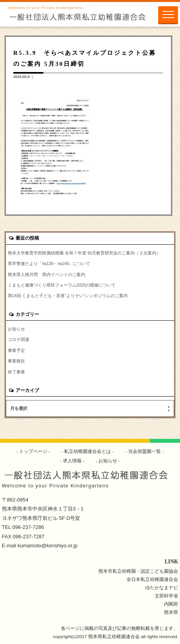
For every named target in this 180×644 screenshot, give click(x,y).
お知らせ (16, 329)
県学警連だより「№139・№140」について (49, 263)
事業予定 (16, 350)
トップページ (33, 451)
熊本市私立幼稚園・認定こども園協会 (138, 571)
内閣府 (171, 604)
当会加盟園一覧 (145, 451)
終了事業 (16, 372)
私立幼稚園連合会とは (88, 451)
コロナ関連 (19, 339)
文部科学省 (166, 596)
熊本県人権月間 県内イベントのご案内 (46, 274)
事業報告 (16, 361)
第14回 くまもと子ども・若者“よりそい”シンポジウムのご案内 (68, 296)
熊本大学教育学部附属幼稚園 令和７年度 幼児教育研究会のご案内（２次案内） (84, 253)
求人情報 (72, 461)
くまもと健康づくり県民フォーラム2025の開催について (62, 285)
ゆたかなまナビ (162, 587)
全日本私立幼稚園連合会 (152, 579)
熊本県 (171, 612)
